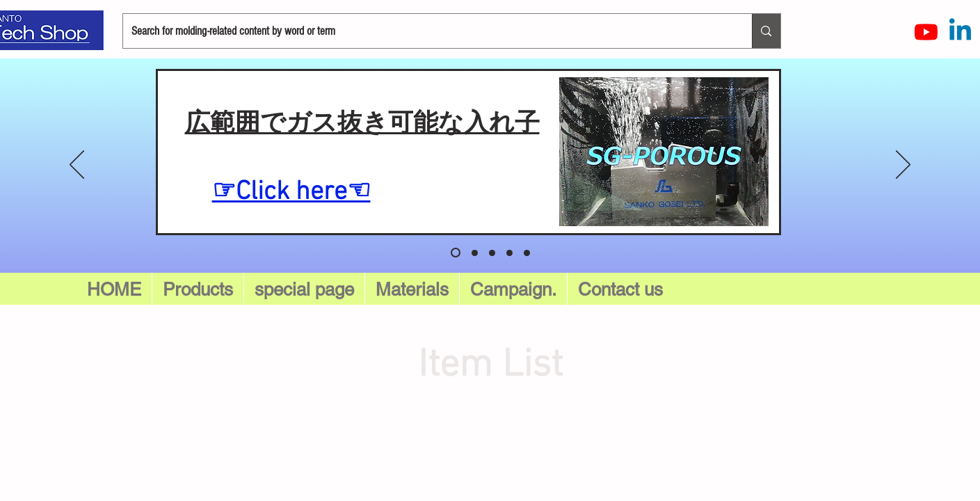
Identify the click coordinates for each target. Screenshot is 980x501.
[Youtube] (926, 32)
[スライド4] (527, 253)
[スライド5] (456, 253)
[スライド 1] (475, 253)
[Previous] (77, 166)
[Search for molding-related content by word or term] (427, 31)
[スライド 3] (509, 253)
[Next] (903, 166)
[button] (304, 289)
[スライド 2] (492, 253)
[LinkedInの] (960, 32)
